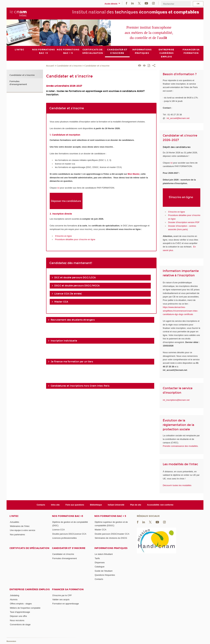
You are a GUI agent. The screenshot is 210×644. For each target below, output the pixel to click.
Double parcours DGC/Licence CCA (69, 534)
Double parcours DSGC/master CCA (112, 534)
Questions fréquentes (105, 575)
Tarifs (97, 558)
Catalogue (100, 567)
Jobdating (14, 595)
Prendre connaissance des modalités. (181, 446)
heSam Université (116, 505)
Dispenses (100, 562)
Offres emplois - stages (21, 604)
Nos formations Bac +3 (68, 516)
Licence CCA (59, 530)
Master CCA (100, 530)
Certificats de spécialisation (29, 548)
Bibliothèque (96, 505)
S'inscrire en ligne (63, 236)
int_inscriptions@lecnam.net (176, 400)
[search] (176, 4)
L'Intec (14, 516)
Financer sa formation (68, 589)
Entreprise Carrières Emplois (30, 589)
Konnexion (11, 641)
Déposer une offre (18, 616)
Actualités (14, 522)
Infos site (55, 505)
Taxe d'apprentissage (20, 612)
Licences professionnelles (65, 538)
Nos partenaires (17, 534)
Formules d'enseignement (18, 83)
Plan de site (136, 505)
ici (58, 188)
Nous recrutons (17, 620)
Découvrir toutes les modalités (177, 485)
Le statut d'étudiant (104, 554)
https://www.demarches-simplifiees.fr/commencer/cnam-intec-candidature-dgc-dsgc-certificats (180, 311)
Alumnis (14, 600)
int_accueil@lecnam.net (178, 118)
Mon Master (134, 174)
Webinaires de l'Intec (20, 526)
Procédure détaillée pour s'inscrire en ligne (75, 239)
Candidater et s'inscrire (69, 66)
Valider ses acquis (61, 600)
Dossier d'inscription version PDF (184, 222)
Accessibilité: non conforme (160, 505)
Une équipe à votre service (23, 530)
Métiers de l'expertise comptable (25, 608)
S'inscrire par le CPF (62, 595)
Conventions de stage (20, 624)
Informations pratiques (111, 548)
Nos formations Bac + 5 (110, 516)
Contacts (41, 505)
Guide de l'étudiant (104, 571)
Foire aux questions (75, 505)
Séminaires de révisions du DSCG (111, 538)
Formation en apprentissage (66, 604)
